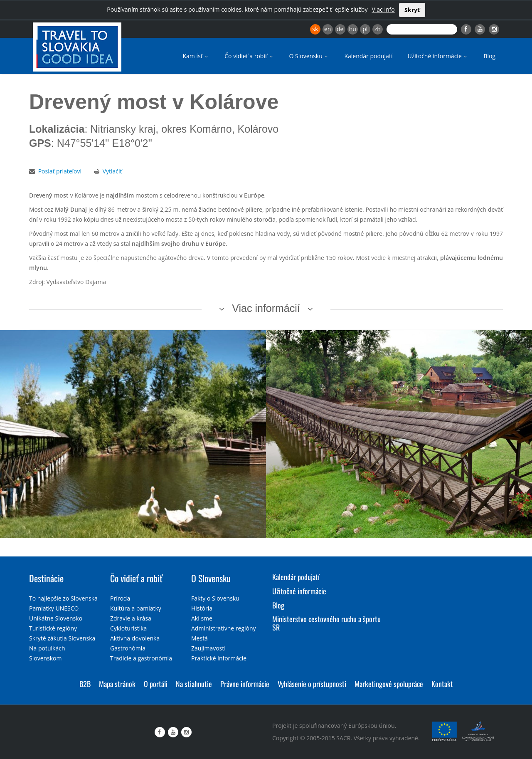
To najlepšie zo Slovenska (63, 598)
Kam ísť (196, 56)
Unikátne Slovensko (56, 618)
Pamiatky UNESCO (54, 608)
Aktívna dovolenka (135, 638)
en (328, 29)
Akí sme (202, 618)
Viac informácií (266, 308)
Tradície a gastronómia (141, 658)
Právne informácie (245, 684)
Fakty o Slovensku (215, 598)
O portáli (156, 684)
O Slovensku (309, 56)
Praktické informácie (219, 658)
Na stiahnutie (194, 684)
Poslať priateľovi (60, 171)
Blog (489, 56)
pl (365, 29)
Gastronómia (128, 648)
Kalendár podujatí (368, 56)
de (340, 29)
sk (315, 29)
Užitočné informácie (438, 56)
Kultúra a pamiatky (136, 608)
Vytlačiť (112, 171)
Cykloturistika (128, 628)
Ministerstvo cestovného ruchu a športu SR (326, 623)
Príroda (120, 598)
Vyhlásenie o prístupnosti (312, 684)
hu (353, 29)
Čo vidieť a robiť (249, 56)
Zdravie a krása (131, 618)
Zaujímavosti (208, 648)
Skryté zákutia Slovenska (62, 638)
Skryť (412, 10)
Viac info (383, 9)
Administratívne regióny (224, 628)
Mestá (199, 638)
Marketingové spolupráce (389, 684)
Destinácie (46, 578)
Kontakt (442, 684)
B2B (85, 684)
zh (378, 29)
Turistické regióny (53, 628)
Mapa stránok (117, 684)
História (202, 608)
